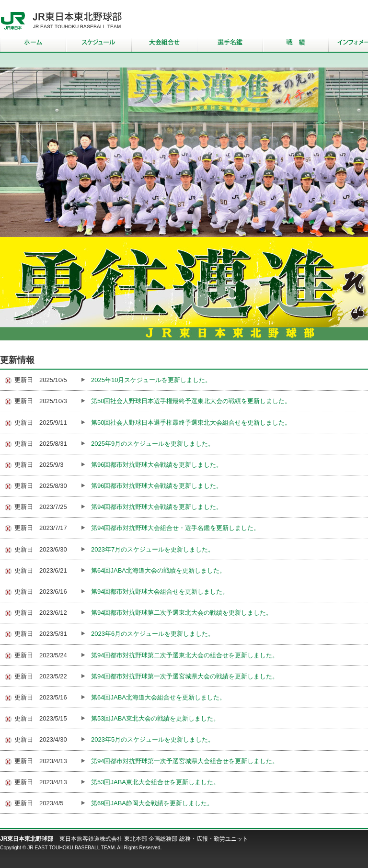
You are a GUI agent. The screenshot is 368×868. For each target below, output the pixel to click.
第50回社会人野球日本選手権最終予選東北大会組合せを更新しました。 (191, 423)
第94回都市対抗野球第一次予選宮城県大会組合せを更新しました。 (185, 761)
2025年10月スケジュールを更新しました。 (151, 380)
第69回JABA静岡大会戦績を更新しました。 (152, 803)
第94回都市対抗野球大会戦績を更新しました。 (157, 507)
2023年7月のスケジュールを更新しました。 (153, 549)
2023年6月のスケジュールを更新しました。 (153, 634)
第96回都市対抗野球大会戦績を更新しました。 (157, 465)
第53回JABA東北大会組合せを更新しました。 (155, 782)
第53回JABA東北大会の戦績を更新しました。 (155, 718)
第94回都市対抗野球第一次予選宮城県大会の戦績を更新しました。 (185, 676)
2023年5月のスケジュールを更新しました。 (153, 739)
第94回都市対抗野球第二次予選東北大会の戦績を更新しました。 (182, 613)
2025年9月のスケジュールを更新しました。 (153, 444)
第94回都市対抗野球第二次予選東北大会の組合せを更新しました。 (185, 655)
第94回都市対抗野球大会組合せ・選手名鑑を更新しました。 (175, 528)
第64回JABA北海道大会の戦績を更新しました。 (158, 570)
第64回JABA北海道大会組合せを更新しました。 (158, 697)
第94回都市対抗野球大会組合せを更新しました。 (160, 592)
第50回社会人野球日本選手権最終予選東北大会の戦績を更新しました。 (191, 401)
